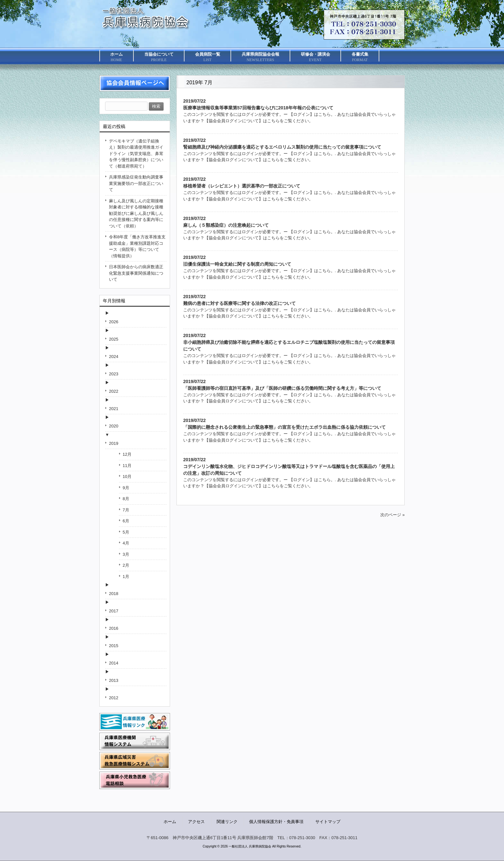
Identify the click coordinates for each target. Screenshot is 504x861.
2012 (114, 698)
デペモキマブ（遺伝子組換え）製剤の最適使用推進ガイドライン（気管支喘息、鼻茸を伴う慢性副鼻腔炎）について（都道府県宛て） (136, 154)
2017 (114, 611)
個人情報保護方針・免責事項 (276, 822)
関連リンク (227, 822)
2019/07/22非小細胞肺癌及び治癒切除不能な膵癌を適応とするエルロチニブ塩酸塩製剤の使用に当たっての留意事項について (289, 342)
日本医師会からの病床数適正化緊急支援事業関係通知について (136, 273)
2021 (114, 409)
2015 (114, 646)
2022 (114, 391)
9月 (126, 488)
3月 (126, 554)
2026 (114, 322)
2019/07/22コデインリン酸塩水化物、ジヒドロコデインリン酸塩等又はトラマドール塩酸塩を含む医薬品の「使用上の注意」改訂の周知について (289, 466)
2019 (114, 443)
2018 (114, 594)
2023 (114, 374)
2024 (114, 357)
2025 (114, 339)
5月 (126, 532)
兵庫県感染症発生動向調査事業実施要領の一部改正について (136, 183)
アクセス (196, 822)
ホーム (170, 822)
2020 (114, 426)
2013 (114, 680)
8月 (126, 499)
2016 (114, 628)
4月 (126, 543)
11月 (127, 466)
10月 (127, 476)
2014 (114, 663)
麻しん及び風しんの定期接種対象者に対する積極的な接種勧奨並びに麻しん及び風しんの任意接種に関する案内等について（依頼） (136, 213)
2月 (126, 565)
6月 (126, 521)
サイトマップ (328, 822)
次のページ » (392, 515)
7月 (126, 510)
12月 (127, 454)
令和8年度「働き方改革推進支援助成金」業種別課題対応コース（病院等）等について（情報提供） (137, 246)
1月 (126, 577)
